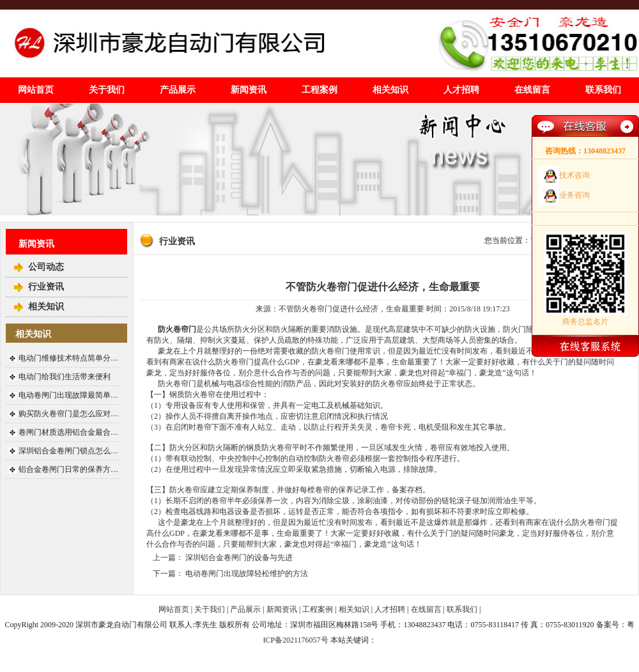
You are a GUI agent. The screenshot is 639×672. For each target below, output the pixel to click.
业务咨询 (574, 195)
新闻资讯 (249, 90)
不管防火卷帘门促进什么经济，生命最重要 (383, 287)
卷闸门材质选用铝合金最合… (68, 432)
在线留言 (532, 90)
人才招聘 (461, 90)
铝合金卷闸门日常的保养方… (68, 469)
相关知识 (390, 90)
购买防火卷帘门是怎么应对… (68, 414)
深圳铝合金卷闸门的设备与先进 (239, 558)
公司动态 (46, 267)
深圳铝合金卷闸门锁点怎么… (68, 451)
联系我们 (603, 90)
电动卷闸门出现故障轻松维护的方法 (247, 574)
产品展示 (178, 90)
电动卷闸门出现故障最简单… (68, 395)
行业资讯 (46, 287)
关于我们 (107, 90)
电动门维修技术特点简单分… (68, 358)
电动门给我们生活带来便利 (65, 377)
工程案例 (319, 90)
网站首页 (36, 90)
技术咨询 (574, 175)
